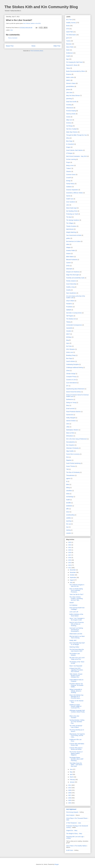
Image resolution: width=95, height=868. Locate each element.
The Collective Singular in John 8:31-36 (77, 586)
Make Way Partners (72, 132)
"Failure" (69, 168)
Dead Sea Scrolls (71, 102)
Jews (68, 424)
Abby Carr (69, 120)
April (71, 774)
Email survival (70, 409)
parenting (69, 99)
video (68, 244)
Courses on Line (71, 380)
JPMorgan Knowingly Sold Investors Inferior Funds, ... (77, 712)
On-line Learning (71, 159)
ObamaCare (70, 108)
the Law (69, 524)
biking (68, 488)
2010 (70, 788)
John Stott (69, 93)
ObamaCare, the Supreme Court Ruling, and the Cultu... (77, 736)
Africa (68, 138)
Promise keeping (71, 111)
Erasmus (69, 74)
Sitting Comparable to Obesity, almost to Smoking (76, 691)
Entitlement (69, 53)
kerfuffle (69, 503)
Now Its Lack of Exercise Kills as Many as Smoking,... (77, 624)
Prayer (68, 162)
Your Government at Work (74, 235)
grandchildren (70, 86)
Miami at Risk (70, 433)
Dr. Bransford (70, 144)
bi (67, 481)
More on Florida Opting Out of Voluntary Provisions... (76, 590)
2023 (70, 542)
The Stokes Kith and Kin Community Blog (41, 7)
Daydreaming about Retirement (75, 389)
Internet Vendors (71, 421)
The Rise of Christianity (73, 472)
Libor (12, 30)
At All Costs (70, 850)
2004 (70, 803)
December (73, 570)
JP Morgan (69, 153)
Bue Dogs (69, 358)
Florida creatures (71, 281)
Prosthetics (69, 307)
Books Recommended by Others (76, 71)
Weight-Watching (71, 232)
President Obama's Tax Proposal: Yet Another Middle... (76, 685)
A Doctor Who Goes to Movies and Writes (76, 749)
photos (68, 89)
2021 (70, 547)
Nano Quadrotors (71, 293)
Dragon (68, 147)
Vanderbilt (69, 328)
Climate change (71, 374)
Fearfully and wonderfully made (75, 278)
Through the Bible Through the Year (77, 135)
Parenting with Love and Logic (75, 837)
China (68, 371)
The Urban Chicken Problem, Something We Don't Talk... (76, 599)
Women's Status (71, 83)
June (71, 769)
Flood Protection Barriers (73, 412)
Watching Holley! (74, 647)
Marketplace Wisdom (72, 430)
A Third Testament (71, 823)
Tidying (68, 322)
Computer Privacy (71, 377)
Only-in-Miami (70, 301)
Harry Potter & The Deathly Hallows (76, 846)
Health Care (70, 199)
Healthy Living (70, 287)
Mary (76, 830)
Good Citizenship (71, 284)
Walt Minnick (70, 229)
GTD (68, 29)
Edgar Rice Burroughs (73, 275)
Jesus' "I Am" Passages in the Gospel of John (77, 619)
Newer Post (10, 46)
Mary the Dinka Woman (73, 96)
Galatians (69, 187)
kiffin (68, 509)
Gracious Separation (72, 190)
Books (68, 26)
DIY (67, 386)
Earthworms (70, 399)
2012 (70, 568)
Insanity (68, 290)
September (73, 577)
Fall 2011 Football (71, 129)
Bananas (69, 44)
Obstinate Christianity (72, 448)
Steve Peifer (70, 47)
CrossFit (69, 178)
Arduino (68, 254)
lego (67, 59)
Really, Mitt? (73, 640)
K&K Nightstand (71, 809)
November (73, 572)
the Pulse (69, 346)
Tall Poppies (70, 316)
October (72, 575)
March (72, 777)
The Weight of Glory (72, 834)
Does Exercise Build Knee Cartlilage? (77, 608)
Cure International (71, 383)
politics (68, 238)
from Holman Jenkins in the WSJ (32, 23)
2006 (70, 798)
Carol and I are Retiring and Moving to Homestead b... (76, 630)
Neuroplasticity (71, 442)
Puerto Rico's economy (73, 454)
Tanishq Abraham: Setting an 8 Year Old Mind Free (77, 722)
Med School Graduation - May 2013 (76, 156)
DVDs (68, 266)
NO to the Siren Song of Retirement (76, 439)
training (68, 530)
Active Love (70, 352)
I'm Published (73, 605)
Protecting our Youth (72, 214)
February (73, 780)
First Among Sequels (72, 812)
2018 (70, 552)
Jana (68, 820)
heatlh (68, 500)
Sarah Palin (70, 32)
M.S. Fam (69, 20)
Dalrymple (69, 269)
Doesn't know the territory (74, 392)
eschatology (70, 497)
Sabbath (69, 310)
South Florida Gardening (73, 463)
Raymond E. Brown (72, 65)
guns (68, 38)
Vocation (69, 331)
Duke (68, 50)
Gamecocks (70, 415)
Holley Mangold (71, 418)
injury (68, 343)
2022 (70, 545)
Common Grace (71, 175)
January (72, 782)
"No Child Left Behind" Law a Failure (76, 726)
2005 (70, 800)
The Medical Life (71, 319)
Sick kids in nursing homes (74, 313)
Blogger (57, 864)
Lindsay (68, 838)
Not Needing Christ (72, 211)
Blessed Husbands (72, 260)
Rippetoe (69, 460)
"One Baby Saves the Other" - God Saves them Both (76, 765)
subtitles (69, 518)
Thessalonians (70, 475)
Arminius (69, 123)
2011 (70, 785)
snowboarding (70, 515)
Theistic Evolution (71, 226)
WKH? (68, 334)
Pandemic (69, 304)
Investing (69, 105)
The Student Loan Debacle (75, 654)
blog (67, 340)
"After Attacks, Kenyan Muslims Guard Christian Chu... (76, 676)
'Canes (68, 41)
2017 (70, 555)
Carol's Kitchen (71, 361)
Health (68, 56)
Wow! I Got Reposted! (76, 666)
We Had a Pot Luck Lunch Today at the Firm (77, 658)
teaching (69, 521)
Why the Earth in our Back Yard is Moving (77, 637)
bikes (68, 484)
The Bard (69, 217)
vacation (69, 533)
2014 (70, 563)
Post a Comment (13, 38)
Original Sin (70, 830)
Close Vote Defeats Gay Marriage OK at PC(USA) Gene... (76, 697)
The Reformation (71, 35)
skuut (68, 512)
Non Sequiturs (70, 445)
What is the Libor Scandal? (74, 717)
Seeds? (72, 603)
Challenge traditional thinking (75, 367)
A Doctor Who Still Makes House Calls (77, 744)
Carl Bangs (69, 126)
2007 (70, 795)
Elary (68, 405)
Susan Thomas (71, 466)
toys (67, 527)
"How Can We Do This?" (77, 594)
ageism (68, 478)
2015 (70, 560)
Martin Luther (70, 77)
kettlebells (69, 506)
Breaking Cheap (71, 355)
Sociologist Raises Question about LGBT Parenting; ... (76, 759)
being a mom (70, 165)
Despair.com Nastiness (73, 272)
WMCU (68, 80)
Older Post (57, 46)
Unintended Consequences (74, 325)
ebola (68, 494)
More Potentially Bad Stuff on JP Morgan (77, 644)
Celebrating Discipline (73, 364)
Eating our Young (71, 403)
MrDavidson (70, 436)
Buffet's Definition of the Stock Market (76, 615)
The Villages (70, 223)
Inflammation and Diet (76, 634)
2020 (70, 550)
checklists (69, 491)
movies (68, 117)
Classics (69, 171)
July (71, 582)
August (72, 580)
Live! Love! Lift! (74, 612)
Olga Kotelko (70, 451)
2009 (70, 790)
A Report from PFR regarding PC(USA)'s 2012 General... (76, 670)
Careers (69, 263)
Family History (70, 184)
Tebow (68, 68)
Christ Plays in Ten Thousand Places (77, 818)
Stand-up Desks (71, 114)
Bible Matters (70, 257)
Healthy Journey (71, 23)
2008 (70, 793)
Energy (68, 181)
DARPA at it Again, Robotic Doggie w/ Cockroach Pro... (75, 706)
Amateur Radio (71, 250)
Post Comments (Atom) (37, 51)
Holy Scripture (70, 815)
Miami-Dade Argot (71, 208)
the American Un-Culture (73, 241)
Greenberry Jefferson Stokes (75, 193)
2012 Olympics (71, 349)
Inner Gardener (71, 202)
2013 (70, 565)
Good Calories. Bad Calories (74, 150)
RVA (68, 457)
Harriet (68, 196)
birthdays (69, 337)
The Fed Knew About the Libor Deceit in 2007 (77, 650)
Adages (68, 247)
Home (33, 46)
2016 (70, 558)
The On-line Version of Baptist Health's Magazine (76, 753)
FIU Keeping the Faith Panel (74, 62)
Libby (68, 427)
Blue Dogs (69, 141)
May (71, 772)
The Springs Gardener (73, 220)
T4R (67, 469)
